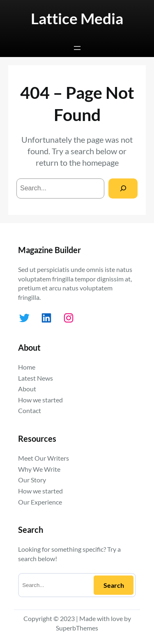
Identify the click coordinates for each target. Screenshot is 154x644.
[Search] (123, 188)
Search (114, 585)
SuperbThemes (77, 628)
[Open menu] (77, 48)
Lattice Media (77, 18)
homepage (100, 162)
